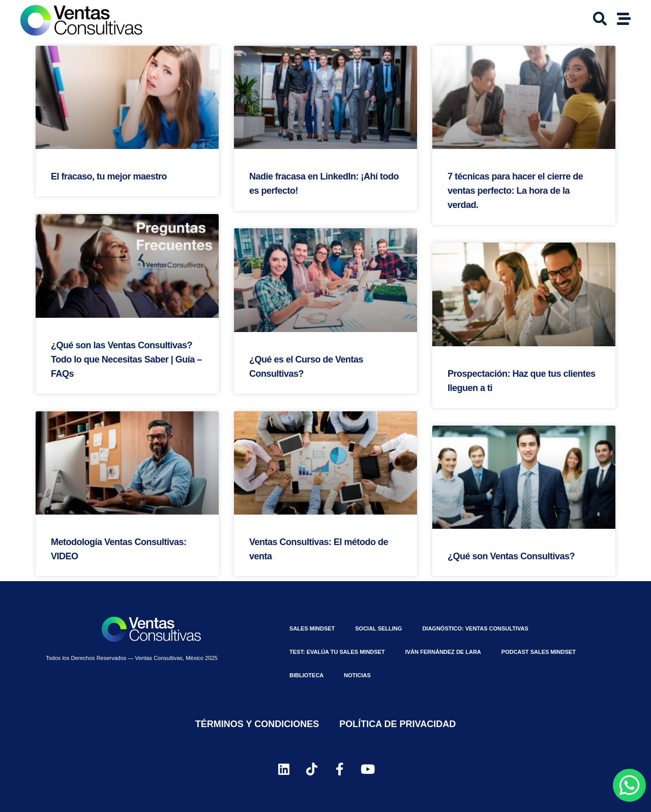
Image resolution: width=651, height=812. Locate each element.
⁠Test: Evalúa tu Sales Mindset (337, 652)
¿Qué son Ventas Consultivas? (511, 556)
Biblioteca (306, 675)
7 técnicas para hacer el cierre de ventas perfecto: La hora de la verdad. (515, 191)
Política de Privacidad (397, 724)
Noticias (357, 675)
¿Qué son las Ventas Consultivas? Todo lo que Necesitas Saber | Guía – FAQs (126, 359)
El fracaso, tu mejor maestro (109, 176)
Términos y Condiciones (257, 724)
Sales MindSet (312, 628)
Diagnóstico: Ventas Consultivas (475, 628)
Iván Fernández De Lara (443, 652)
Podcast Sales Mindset (539, 652)
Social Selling (378, 628)
